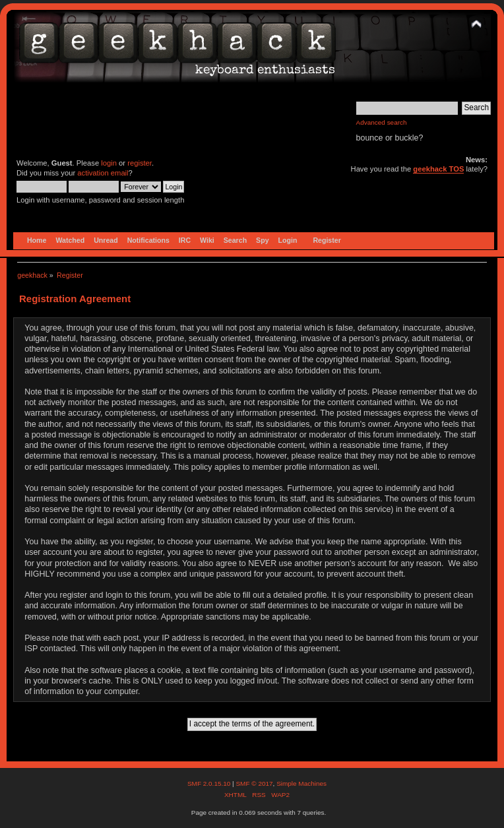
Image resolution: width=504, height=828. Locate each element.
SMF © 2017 (254, 783)
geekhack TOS (438, 169)
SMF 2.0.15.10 (210, 783)
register (140, 163)
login (109, 163)
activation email (103, 173)
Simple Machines (301, 783)
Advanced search (382, 122)
